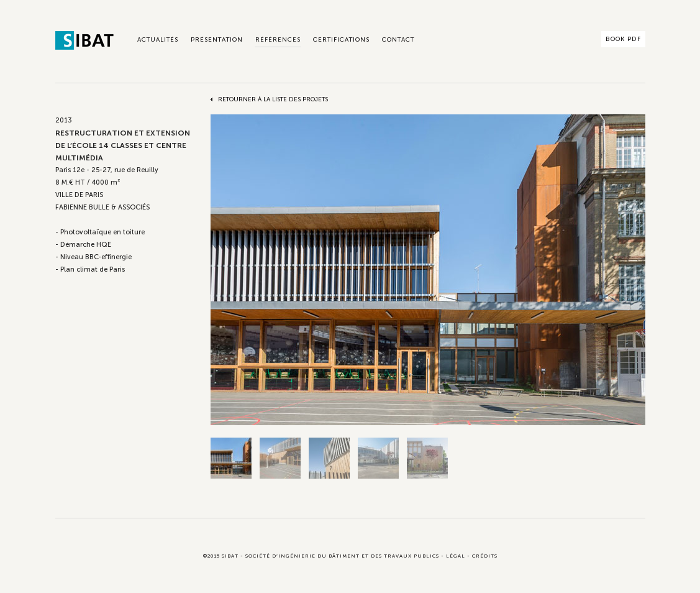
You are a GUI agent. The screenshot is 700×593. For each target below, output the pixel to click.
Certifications (341, 40)
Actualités (158, 40)
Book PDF (623, 39)
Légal (456, 556)
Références (278, 40)
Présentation (217, 40)
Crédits (485, 556)
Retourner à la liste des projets (273, 99)
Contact (398, 40)
